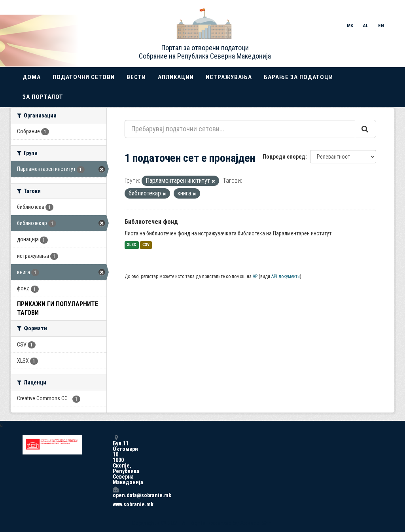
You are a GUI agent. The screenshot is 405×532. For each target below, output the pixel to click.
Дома (32, 77)
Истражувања (229, 77)
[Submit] (365, 129)
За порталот (43, 97)
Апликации (176, 77)
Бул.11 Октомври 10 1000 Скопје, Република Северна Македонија (115, 460)
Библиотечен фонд (151, 222)
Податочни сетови (84, 77)
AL (366, 26)
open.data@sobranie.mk (115, 492)
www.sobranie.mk (115, 504)
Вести (136, 77)
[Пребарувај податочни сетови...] (240, 129)
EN (381, 26)
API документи (286, 276)
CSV (146, 245)
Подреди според (284, 157)
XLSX (132, 245)
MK (350, 26)
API (256, 276)
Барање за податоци (298, 77)
